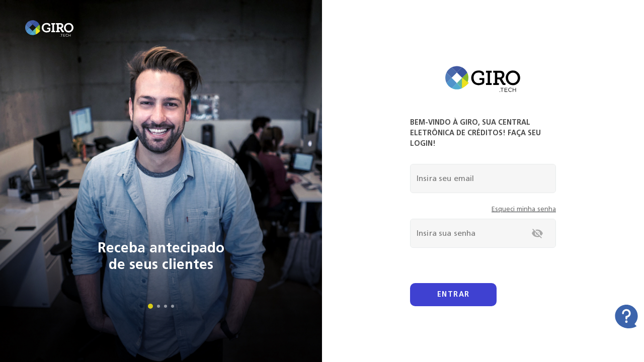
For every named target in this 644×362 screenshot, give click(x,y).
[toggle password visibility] (537, 233)
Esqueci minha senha (524, 209)
